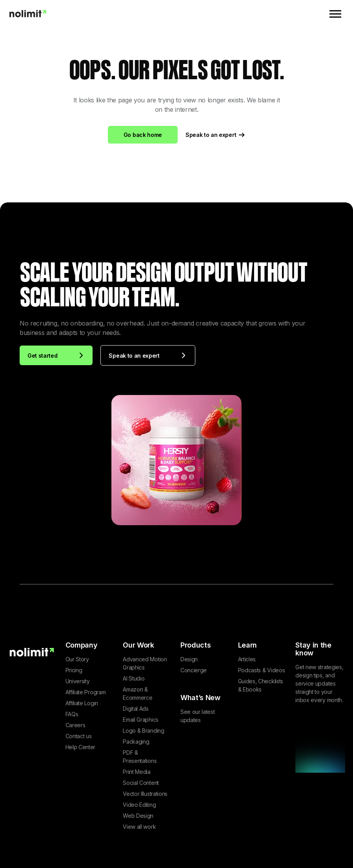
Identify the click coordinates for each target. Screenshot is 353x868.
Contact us (79, 736)
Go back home (143, 135)
